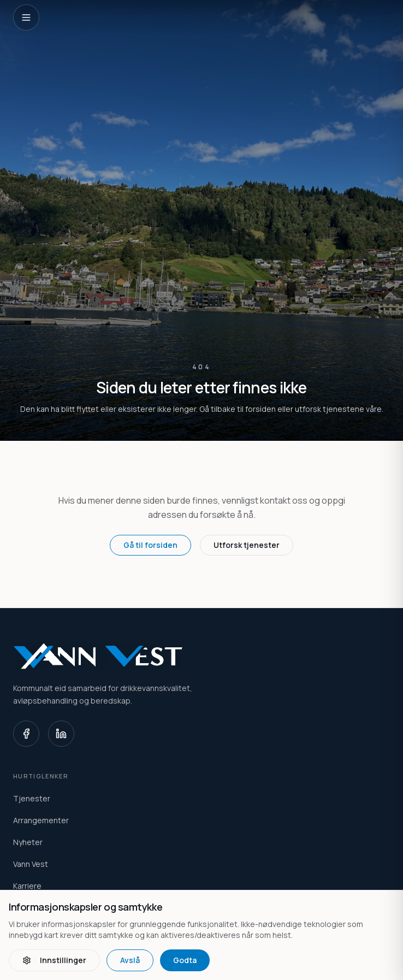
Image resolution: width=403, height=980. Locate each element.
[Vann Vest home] (201, 656)
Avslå (130, 960)
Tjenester (32, 798)
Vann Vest (31, 864)
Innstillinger (54, 960)
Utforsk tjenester (247, 545)
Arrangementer (41, 820)
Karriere (27, 886)
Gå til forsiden (150, 545)
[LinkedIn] (61, 734)
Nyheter (28, 842)
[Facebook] (26, 734)
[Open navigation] (26, 17)
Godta (185, 960)
